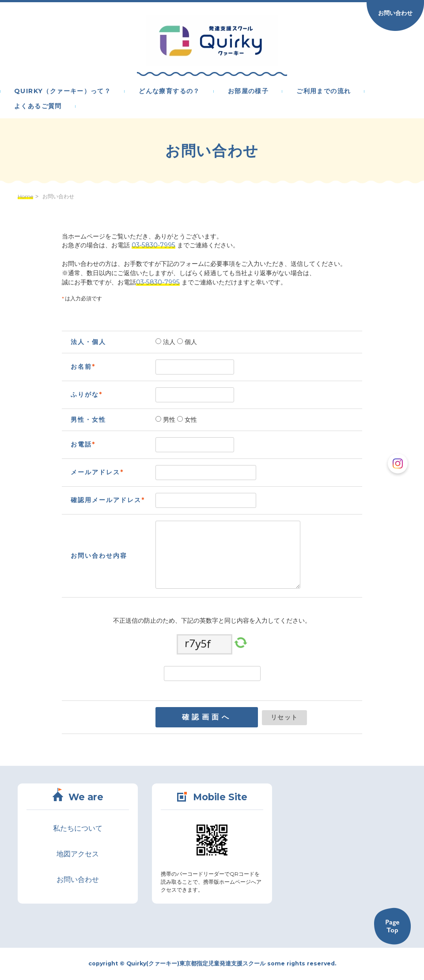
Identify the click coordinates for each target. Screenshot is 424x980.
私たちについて (78, 828)
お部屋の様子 (248, 91)
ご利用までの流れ (324, 91)
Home (25, 197)
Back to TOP (392, 926)
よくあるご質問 (38, 106)
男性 (168, 420)
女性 (190, 420)
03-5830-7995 (153, 245)
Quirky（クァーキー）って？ (62, 91)
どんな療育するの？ (169, 91)
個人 (190, 342)
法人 (168, 342)
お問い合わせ (395, 13)
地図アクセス (78, 854)
